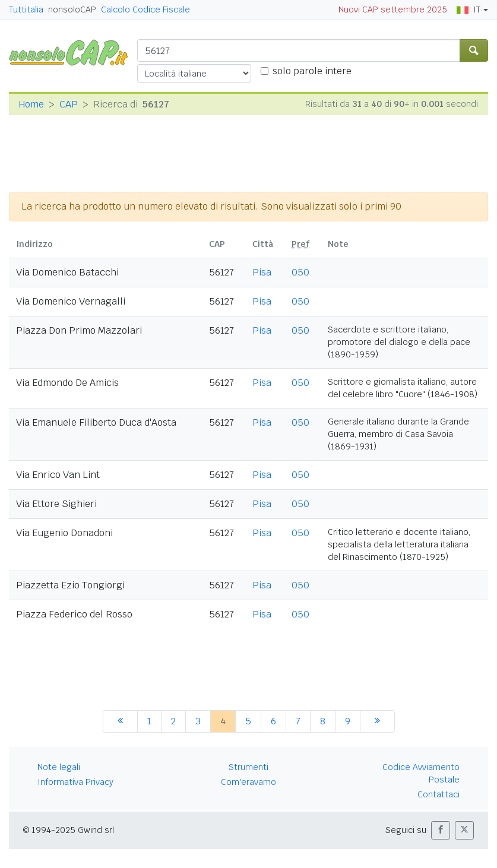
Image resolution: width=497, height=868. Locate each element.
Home (31, 104)
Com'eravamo (248, 782)
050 (300, 272)
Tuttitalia (26, 9)
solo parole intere (312, 71)
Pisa (262, 272)
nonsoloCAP (72, 9)
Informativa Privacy (75, 782)
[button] (441, 830)
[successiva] (377, 721)
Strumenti (248, 767)
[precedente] (120, 721)
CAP (69, 104)
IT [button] (468, 9)
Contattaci (439, 794)
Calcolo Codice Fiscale (145, 9)
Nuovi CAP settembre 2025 (393, 9)
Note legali (59, 767)
